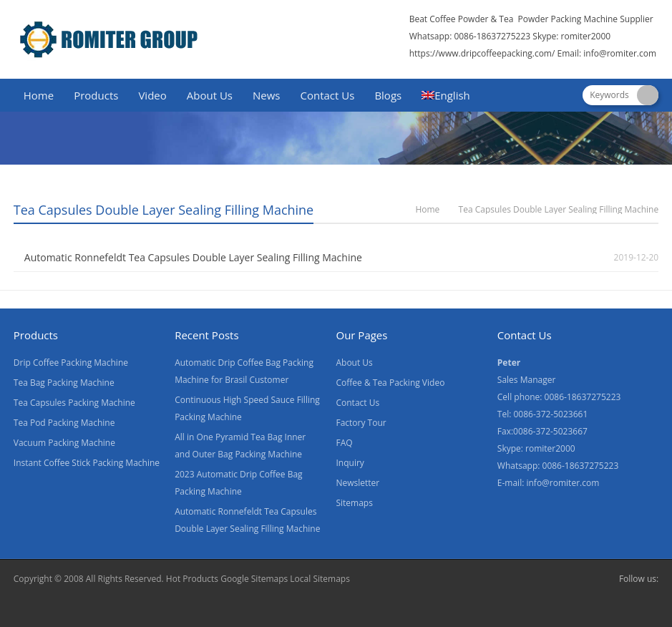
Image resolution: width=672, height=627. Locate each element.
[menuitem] (446, 97)
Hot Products (192, 579)
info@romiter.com (621, 53)
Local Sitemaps (320, 579)
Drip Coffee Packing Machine (71, 363)
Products (96, 95)
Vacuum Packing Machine (64, 443)
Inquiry (350, 463)
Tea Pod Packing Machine (64, 423)
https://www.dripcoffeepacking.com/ (482, 53)
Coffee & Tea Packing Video (390, 383)
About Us (210, 95)
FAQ (344, 443)
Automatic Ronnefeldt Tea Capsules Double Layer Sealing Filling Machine (193, 257)
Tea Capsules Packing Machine (74, 403)
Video (152, 95)
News (267, 95)
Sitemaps (354, 503)
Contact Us (328, 95)
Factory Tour (361, 423)
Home (39, 95)
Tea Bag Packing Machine (64, 383)
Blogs (388, 95)
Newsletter (357, 483)
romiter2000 (586, 36)
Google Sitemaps (254, 579)
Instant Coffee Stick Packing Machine (87, 463)
